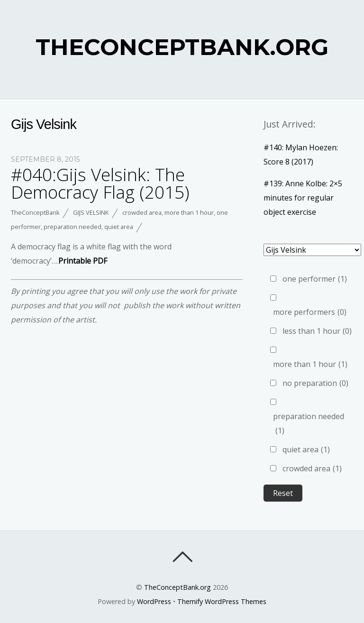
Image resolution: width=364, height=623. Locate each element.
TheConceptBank (35, 212)
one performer (315, 279)
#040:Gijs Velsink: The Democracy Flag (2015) (100, 183)
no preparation (315, 383)
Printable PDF (83, 261)
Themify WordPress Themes (222, 601)
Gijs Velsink (91, 212)
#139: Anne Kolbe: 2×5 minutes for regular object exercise (303, 198)
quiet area (119, 227)
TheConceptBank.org (177, 587)
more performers (310, 312)
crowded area (142, 212)
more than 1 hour (189, 212)
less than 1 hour (317, 331)
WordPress (154, 601)
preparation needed (73, 227)
